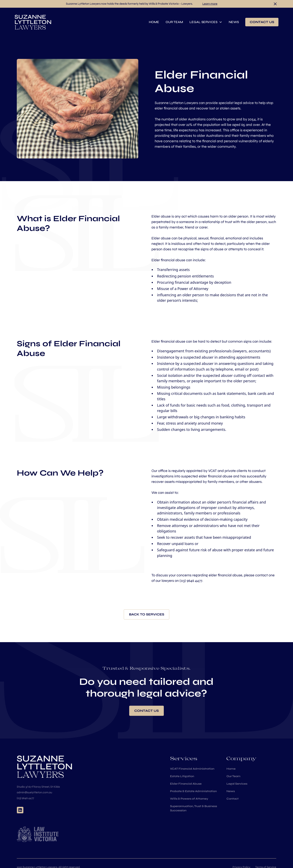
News (231, 791)
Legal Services (237, 784)
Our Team (233, 776)
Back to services (147, 614)
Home (231, 769)
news (234, 22)
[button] (206, 22)
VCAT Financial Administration (192, 769)
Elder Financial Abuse (186, 784)
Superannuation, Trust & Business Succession (194, 808)
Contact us (146, 711)
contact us (262, 22)
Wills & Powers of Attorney (189, 799)
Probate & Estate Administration (193, 791)
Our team (174, 22)
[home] (33, 22)
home (154, 22)
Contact (233, 799)
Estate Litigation (182, 776)
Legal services (203, 22)
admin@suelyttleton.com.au (34, 792)
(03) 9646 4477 (191, 581)
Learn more (210, 4)
